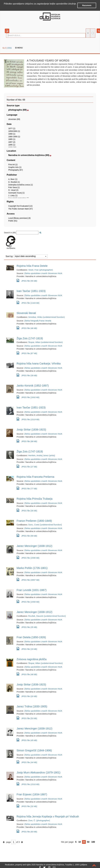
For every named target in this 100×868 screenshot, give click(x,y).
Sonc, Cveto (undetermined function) (45, 524)
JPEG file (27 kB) (27, 466)
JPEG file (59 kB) (27, 535)
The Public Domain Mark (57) (20, 209)
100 (93, 842)
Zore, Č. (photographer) (39, 820)
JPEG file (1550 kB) (28, 601)
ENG (10, 48)
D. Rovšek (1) (14, 182)
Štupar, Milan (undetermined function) (45, 342)
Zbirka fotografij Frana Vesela (38, 320)
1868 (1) (12, 134)
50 (88, 842)
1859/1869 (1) (14, 131)
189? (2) (12, 142)
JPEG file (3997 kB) (28, 579)
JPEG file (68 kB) (27, 441)
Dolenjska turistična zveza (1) (21, 184)
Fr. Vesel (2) (13, 190)
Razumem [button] (87, 5)
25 (84, 842)
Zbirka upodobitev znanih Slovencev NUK (43, 273)
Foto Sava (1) (14, 187)
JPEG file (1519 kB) (28, 419)
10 (80, 842)
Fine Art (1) (13, 164)
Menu (19, 47)
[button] (4, 7)
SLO (4, 48)
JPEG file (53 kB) (27, 718)
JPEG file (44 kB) (27, 762)
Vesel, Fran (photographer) (41, 270)
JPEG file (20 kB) (27, 696)
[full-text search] (93, 33)
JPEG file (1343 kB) (28, 302)
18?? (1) (12, 128)
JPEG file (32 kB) (27, 806)
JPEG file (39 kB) (27, 375)
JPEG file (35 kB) (27, 626)
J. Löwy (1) (13, 195)
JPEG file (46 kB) (27, 328)
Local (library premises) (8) (19, 218)
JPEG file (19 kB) (27, 649)
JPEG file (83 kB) (27, 831)
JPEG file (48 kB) (27, 674)
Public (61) (13, 220)
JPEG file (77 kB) (27, 488)
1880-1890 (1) (14, 136)
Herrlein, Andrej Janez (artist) (42, 455)
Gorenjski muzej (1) (16, 193)
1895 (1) (12, 144)
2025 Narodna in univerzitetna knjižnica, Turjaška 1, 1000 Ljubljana (59, 865)
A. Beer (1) (13, 179)
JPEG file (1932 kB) (28, 397)
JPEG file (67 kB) (27, 353)
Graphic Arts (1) (15, 167)
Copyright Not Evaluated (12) (20, 206)
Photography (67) (16, 170)
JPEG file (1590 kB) (28, 557)
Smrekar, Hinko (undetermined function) (46, 317)
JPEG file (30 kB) (27, 510)
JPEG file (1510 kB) (28, 784)
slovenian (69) (14, 119)
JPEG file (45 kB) (27, 740)
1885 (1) (12, 139)
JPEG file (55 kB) (27, 280)
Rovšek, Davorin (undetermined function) (47, 616)
